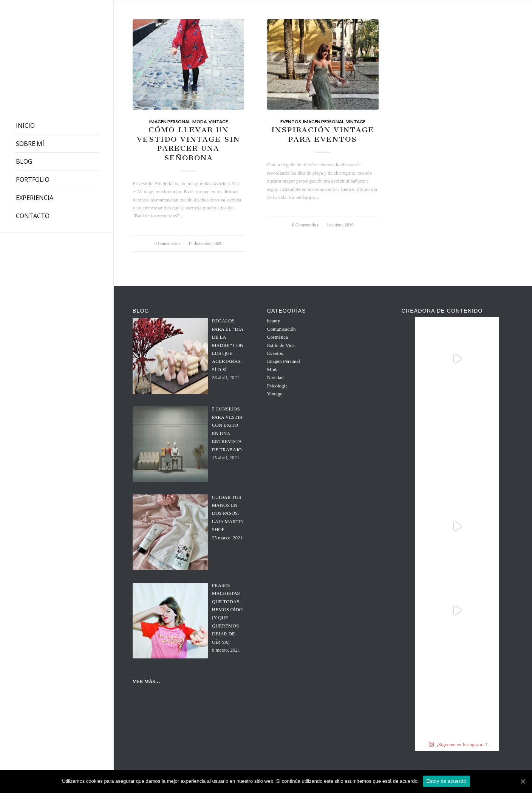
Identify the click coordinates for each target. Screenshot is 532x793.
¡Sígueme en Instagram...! (458, 744)
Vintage (218, 121)
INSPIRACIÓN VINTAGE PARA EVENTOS (323, 135)
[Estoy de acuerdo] (523, 781)
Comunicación (281, 329)
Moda (199, 121)
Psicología (277, 386)
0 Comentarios (168, 244)
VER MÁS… (146, 681)
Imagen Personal (170, 121)
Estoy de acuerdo (446, 781)
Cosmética (278, 337)
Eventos (291, 121)
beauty (274, 321)
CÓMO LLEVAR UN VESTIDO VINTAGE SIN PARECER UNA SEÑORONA (188, 144)
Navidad (275, 377)
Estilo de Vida (281, 345)
